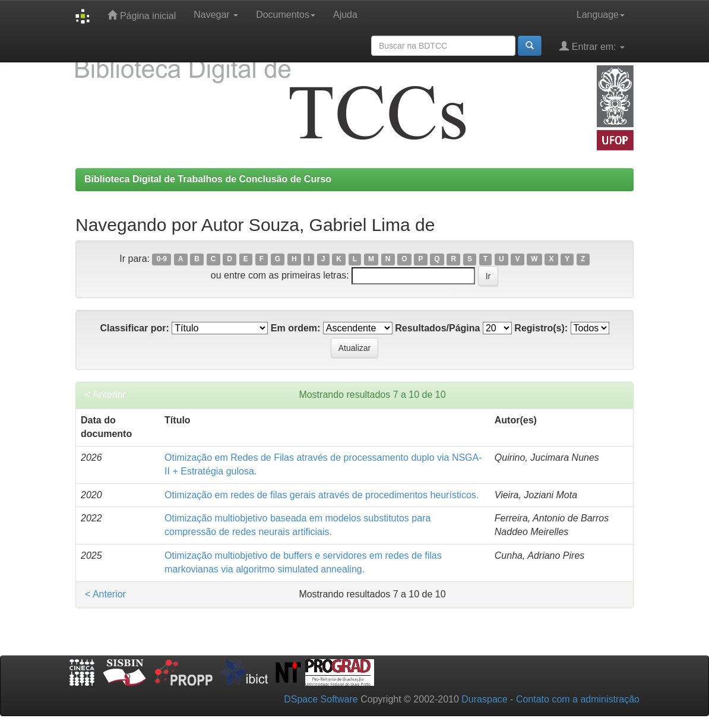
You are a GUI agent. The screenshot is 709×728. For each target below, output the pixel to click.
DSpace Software (321, 699)
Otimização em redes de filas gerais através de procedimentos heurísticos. (322, 495)
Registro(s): (541, 328)
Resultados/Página (437, 328)
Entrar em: (592, 46)
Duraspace (484, 699)
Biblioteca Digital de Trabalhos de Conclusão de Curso (208, 179)
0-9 (162, 259)
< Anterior (105, 395)
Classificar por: (134, 328)
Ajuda (345, 15)
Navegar (216, 15)
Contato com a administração (578, 699)
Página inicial (142, 15)
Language (601, 15)
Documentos (286, 15)
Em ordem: (296, 328)
